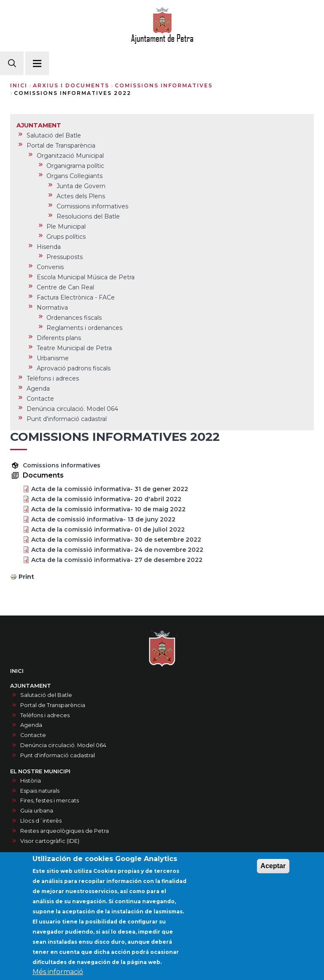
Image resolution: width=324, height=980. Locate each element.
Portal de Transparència (53, 705)
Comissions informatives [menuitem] (92, 206)
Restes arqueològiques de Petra (65, 831)
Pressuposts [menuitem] (65, 257)
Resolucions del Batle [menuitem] (88, 216)
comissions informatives (164, 85)
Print (26, 577)
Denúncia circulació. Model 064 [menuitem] (72, 409)
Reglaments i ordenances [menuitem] (84, 328)
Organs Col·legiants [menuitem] (74, 176)
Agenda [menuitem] (38, 389)
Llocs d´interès (41, 821)
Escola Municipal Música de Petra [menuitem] (86, 277)
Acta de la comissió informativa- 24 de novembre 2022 (117, 550)
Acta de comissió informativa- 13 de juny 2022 (103, 519)
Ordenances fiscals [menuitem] (74, 318)
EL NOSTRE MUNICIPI (40, 771)
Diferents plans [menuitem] (59, 338)
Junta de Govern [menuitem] (81, 186)
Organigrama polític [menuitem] (75, 166)
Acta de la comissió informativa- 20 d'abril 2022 (106, 499)
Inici (19, 85)
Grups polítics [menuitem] (66, 237)
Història (31, 781)
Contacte (33, 735)
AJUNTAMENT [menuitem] (39, 125)
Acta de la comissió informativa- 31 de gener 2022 (110, 489)
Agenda (31, 725)
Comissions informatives (62, 465)
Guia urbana (37, 811)
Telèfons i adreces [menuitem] (53, 378)
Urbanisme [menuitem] (53, 358)
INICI (17, 671)
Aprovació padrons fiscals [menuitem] (74, 368)
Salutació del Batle (46, 695)
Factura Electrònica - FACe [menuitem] (76, 297)
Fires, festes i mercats (50, 800)
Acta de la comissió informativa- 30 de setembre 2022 (116, 540)
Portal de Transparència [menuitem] (61, 146)
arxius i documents (71, 85)
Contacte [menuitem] (40, 399)
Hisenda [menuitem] (49, 247)
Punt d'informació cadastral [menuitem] (67, 419)
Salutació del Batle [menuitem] (54, 135)
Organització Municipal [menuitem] (70, 156)
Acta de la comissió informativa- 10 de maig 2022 (108, 509)
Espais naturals (40, 791)
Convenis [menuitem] (50, 267)
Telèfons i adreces (45, 715)
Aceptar (273, 876)
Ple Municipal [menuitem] (66, 227)
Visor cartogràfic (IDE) (50, 841)
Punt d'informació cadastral (58, 755)
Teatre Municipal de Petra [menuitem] (74, 348)
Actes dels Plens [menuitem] (81, 196)
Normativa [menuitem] (52, 308)
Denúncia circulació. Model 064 (63, 745)
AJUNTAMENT (31, 686)
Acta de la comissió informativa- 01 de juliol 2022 (108, 529)
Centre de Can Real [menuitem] (65, 287)
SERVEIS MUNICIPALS (40, 857)
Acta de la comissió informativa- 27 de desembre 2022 (117, 560)
